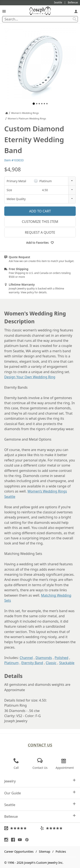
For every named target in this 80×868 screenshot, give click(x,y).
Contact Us (40, 745)
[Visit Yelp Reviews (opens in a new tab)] (58, 828)
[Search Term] (40, 19)
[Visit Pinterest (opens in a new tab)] (28, 840)
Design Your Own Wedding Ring (30, 377)
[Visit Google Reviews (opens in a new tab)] (22, 828)
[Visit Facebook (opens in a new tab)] (14, 840)
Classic (51, 663)
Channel (26, 658)
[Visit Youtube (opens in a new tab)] (21, 840)
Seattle (40, 805)
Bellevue (40, 816)
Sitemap (44, 852)
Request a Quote (40, 232)
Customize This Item (40, 222)
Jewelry (40, 781)
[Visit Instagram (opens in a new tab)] (7, 840)
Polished (61, 658)
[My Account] (76, 11)
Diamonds (44, 658)
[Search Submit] (75, 19)
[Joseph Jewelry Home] (7, 113)
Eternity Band (32, 663)
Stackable (67, 663)
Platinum (11, 663)
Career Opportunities (19, 852)
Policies (61, 852)
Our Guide (40, 793)
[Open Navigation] (4, 11)
